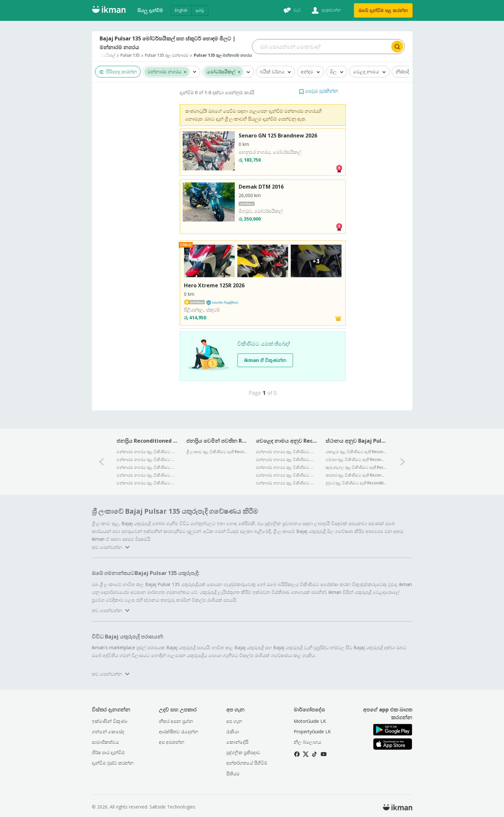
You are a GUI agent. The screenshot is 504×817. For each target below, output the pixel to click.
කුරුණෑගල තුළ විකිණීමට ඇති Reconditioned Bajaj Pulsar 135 (356, 467)
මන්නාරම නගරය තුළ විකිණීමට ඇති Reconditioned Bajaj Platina (147, 475)
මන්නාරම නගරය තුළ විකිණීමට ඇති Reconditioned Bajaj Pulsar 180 (147, 483)
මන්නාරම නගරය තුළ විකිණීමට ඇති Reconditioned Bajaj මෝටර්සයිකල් (286, 452)
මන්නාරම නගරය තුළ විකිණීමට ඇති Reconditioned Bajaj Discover (147, 459)
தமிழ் (200, 10)
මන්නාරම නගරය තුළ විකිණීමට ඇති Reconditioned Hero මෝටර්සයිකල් (286, 459)
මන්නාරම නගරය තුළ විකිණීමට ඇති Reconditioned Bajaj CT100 (147, 467)
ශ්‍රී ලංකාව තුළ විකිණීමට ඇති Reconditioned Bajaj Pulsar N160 (217, 452)
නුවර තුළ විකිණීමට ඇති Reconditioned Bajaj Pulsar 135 (356, 483)
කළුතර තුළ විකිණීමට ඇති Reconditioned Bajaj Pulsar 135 (356, 475)
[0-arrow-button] (102, 462)
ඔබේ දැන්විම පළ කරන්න (383, 10)
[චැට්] (291, 10)
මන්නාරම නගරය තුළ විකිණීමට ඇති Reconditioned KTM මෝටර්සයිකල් (286, 483)
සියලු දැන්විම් (150, 10)
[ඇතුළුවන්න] (325, 10)
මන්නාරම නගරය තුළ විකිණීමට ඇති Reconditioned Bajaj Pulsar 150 (147, 452)
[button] (185, 72)
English (181, 10)
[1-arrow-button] (403, 462)
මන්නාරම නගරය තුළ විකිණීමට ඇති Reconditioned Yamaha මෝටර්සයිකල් (286, 475)
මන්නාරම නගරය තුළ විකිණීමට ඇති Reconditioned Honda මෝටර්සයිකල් (286, 467)
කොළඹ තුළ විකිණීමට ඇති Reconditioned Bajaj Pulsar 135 (356, 452)
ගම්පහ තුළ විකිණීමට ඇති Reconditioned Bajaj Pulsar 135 (356, 459)
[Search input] (321, 47)
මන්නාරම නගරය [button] (164, 72)
